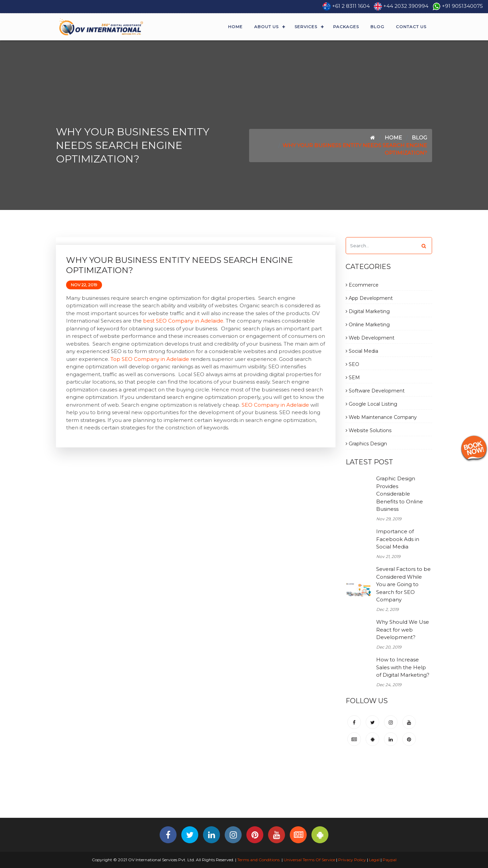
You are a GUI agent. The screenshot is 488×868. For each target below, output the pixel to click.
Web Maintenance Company (381, 417)
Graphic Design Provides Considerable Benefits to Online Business (400, 494)
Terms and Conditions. (258, 860)
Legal (374, 860)
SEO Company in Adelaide (275, 405)
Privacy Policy (352, 860)
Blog (377, 27)
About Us (266, 27)
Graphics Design (366, 444)
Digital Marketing (368, 311)
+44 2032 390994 (406, 6)
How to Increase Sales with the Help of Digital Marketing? (403, 667)
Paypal (390, 860)
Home (235, 27)
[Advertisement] (244, 795)
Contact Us (411, 27)
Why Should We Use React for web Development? (403, 630)
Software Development (375, 391)
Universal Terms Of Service (309, 860)
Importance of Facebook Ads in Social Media (398, 539)
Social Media (362, 351)
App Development (369, 298)
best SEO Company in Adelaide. (184, 321)
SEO (352, 364)
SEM (353, 378)
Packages (346, 27)
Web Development (370, 338)
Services (306, 27)
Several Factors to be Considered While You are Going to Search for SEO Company (403, 584)
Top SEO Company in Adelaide (150, 359)
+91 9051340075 (462, 6)
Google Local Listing (371, 404)
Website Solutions (369, 430)
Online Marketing (368, 325)
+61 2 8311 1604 (351, 6)
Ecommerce (362, 285)
